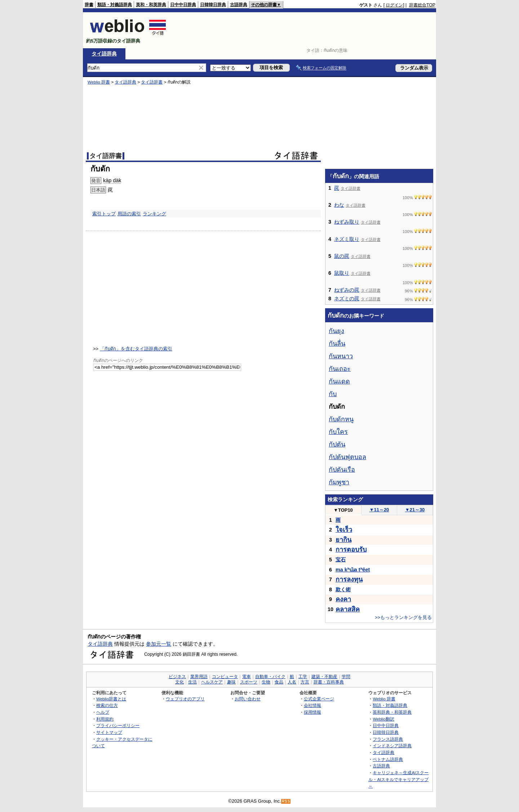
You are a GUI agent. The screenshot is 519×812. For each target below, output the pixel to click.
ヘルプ (103, 712)
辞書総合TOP (422, 5)
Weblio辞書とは (111, 699)
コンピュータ (225, 677)
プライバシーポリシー (118, 725)
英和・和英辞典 (151, 5)
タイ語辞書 (152, 82)
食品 (279, 682)
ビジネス (177, 677)
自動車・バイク (270, 677)
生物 (266, 682)
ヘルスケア (212, 682)
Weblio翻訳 (383, 719)
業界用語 (199, 677)
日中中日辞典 (183, 5)
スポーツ (249, 682)
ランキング (154, 214)
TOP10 (343, 510)
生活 (192, 682)
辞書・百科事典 (329, 682)
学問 (346, 677)
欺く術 (343, 589)
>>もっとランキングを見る (403, 617)
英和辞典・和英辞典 (392, 712)
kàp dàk (112, 180)
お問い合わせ (248, 699)
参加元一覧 (159, 644)
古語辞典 (239, 5)
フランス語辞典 (388, 739)
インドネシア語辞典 (392, 746)
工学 (303, 677)
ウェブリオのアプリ (185, 699)
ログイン (394, 5)
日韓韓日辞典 (213, 5)
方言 (305, 682)
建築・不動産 (324, 677)
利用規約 (105, 719)
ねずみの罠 (347, 290)
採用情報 (312, 712)
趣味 (231, 682)
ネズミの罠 (347, 299)
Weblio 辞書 (99, 82)
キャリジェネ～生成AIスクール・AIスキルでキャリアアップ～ (398, 779)
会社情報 (312, 705)
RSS (286, 801)
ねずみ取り (347, 222)
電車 (247, 677)
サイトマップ (109, 732)
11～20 (379, 510)
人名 (292, 682)
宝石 (341, 560)
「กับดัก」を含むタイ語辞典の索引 (136, 349)
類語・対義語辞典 (115, 5)
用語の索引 (129, 214)
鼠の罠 (342, 256)
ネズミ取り (347, 239)
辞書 (89, 5)
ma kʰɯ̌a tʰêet (353, 570)
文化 (179, 682)
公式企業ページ (319, 699)
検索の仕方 (107, 705)
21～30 (415, 510)
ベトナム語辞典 (388, 759)
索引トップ (104, 214)
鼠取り (342, 273)
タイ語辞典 (104, 54)
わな (339, 205)
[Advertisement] (304, 30)
